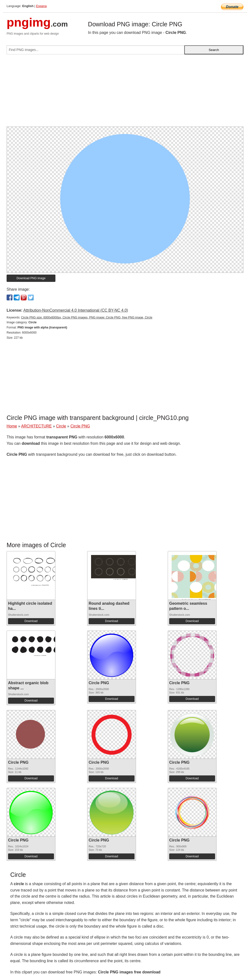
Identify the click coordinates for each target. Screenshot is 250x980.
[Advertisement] (125, 92)
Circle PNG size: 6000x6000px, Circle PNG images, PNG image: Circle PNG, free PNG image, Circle (87, 317)
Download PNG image (31, 278)
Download (31, 621)
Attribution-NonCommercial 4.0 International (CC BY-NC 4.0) (76, 310)
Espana (41, 6)
